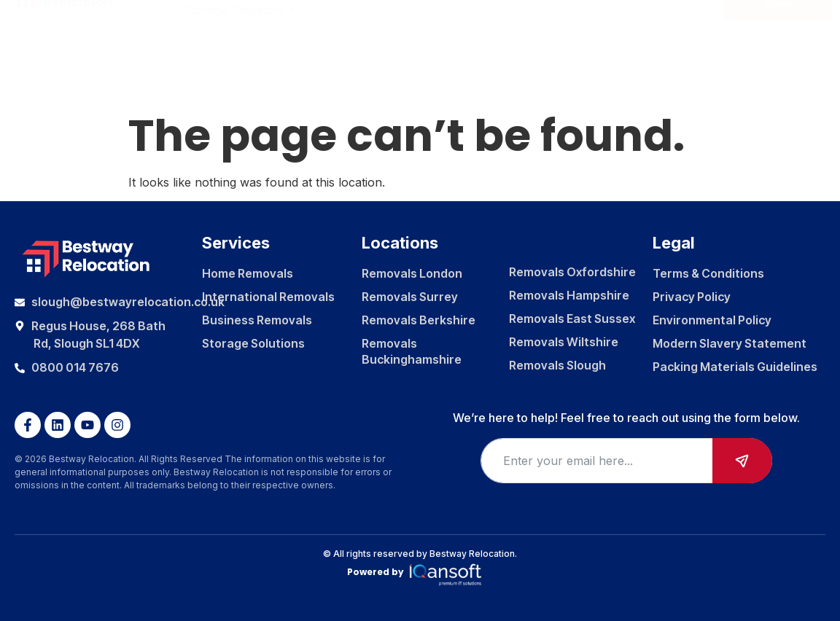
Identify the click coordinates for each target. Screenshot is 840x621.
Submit (742, 461)
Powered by (420, 573)
